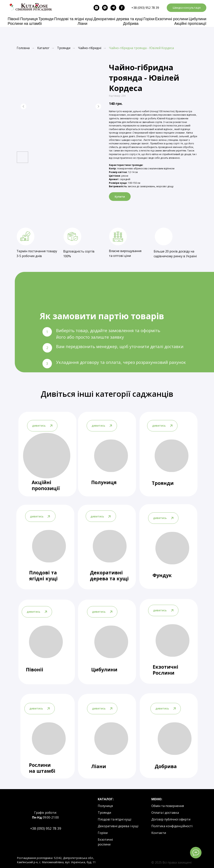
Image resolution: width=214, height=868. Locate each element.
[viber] (105, 8)
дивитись (160, 518)
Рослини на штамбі (25, 23)
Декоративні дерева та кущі (118, 19)
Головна (23, 48)
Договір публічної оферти (171, 819)
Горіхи (149, 19)
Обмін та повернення (168, 806)
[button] (187, 8)
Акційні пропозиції (190, 23)
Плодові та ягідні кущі (73, 19)
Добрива (131, 23)
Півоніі (35, 669)
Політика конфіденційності (172, 826)
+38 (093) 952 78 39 (145, 8)
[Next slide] (98, 106)
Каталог (43, 48)
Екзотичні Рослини (165, 670)
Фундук (162, 575)
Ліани (83, 23)
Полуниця (29, 19)
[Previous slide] (23, 106)
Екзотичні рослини (172, 19)
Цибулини (197, 19)
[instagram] (96, 8)
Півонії (14, 19)
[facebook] (122, 8)
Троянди (46, 19)
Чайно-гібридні (90, 48)
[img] (172, 548)
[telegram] (113, 8)
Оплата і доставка (165, 813)
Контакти (159, 833)
